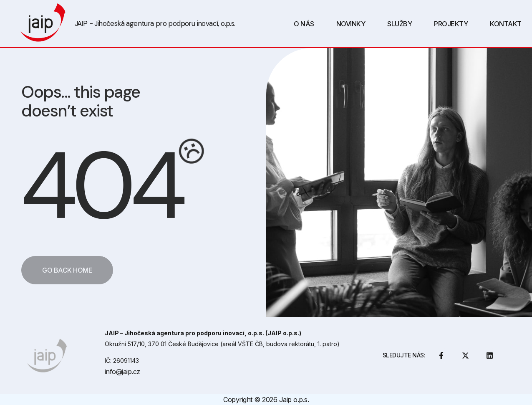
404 (101, 186)
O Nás (304, 24)
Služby (400, 24)
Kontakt (506, 24)
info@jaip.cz (122, 372)
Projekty (451, 24)
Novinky (351, 24)
